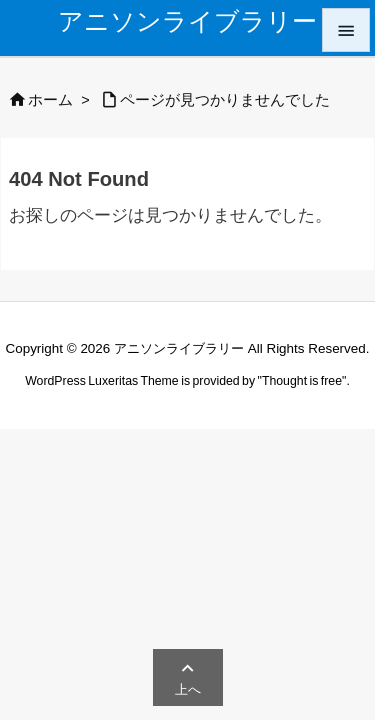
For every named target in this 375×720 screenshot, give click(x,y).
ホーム (50, 100)
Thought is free (302, 381)
